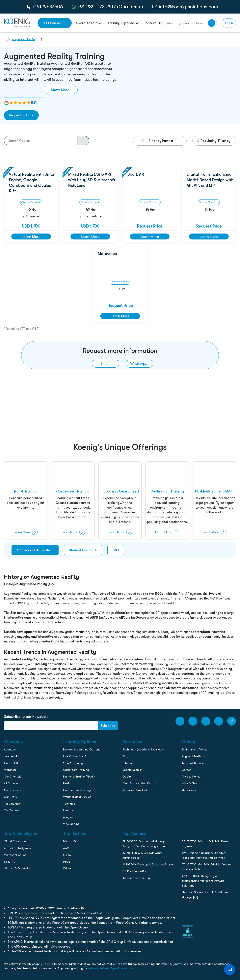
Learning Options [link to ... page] (122, 23)
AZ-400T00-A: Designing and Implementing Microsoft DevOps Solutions (203, 881)
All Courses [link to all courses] (52, 23)
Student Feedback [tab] (83, 550)
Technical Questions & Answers (143, 749)
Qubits (127, 777)
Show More (60, 90)
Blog (125, 756)
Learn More (31, 237)
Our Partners (13, 790)
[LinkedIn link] (219, 721)
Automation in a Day (136, 878)
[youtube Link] (180, 721)
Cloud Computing (16, 841)
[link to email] (106, 364)
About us (10, 749)
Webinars (10, 770)
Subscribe (108, 726)
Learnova (69, 810)
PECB (67, 862)
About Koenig (89, 23)
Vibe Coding (71, 824)
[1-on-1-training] (26, 500)
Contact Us (12, 763)
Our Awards (12, 810)
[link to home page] (17, 23)
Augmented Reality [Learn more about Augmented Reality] (24, 39)
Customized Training (77, 790)
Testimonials (12, 804)
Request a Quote (21, 115)
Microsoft (70, 841)
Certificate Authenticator (139, 783)
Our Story (11, 797)
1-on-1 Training (73, 763)
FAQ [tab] (116, 550)
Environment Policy (194, 749)
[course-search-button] (83, 141)
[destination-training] (167, 500)
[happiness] (120, 500)
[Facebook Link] (193, 721)
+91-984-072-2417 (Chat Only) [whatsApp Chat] (110, 7)
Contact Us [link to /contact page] (152, 23)
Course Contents (31, 202)
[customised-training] (73, 500)
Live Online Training (76, 756)
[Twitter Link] (232, 721)
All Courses (11, 783)
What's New (190, 783)
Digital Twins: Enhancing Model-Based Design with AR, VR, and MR (210, 180)
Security (10, 862)
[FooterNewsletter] (51, 726)
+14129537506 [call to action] (48, 7)
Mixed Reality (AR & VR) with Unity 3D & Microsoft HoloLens (92, 180)
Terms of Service (193, 763)
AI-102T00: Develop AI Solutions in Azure (149, 864)
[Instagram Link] (206, 721)
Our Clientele (13, 777)
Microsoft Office (15, 855)
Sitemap (128, 763)
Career (186, 770)
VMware (68, 868)
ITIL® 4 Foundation (135, 871)
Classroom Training (76, 770)
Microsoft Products (135, 790)
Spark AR (136, 174)
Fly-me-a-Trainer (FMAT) (79, 777)
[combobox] (40, 42)
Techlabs (69, 804)
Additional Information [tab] (35, 550)
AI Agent (68, 817)
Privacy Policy (191, 777)
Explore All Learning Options (82, 749)
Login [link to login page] (229, 23)
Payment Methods (194, 756)
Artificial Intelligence (17, 848)
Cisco (67, 855)
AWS (66, 848)
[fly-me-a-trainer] (214, 500)
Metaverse (107, 254)
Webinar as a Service (77, 797)
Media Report (191, 790)
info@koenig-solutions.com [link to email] (188, 7)
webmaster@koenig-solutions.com (110, 968)
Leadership (11, 756)
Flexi (66, 783)
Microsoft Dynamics (17, 868)
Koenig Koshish (133, 770)
